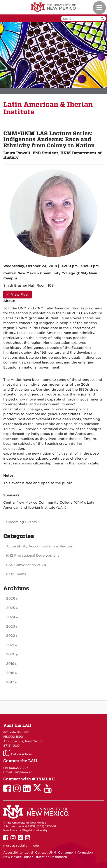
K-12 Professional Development (32, 556)
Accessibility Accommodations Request (40, 546)
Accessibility (13, 852)
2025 (11, 608)
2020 (11, 654)
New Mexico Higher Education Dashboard (35, 857)
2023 (11, 626)
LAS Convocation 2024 (26, 565)
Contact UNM (46, 852)
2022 (11, 636)
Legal (29, 852)
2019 (10, 664)
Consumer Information (75, 852)
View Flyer (18, 295)
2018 (10, 673)
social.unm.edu (27, 845)
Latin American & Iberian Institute (48, 108)
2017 (10, 682)
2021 (10, 645)
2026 (11, 598)
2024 (11, 617)
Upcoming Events (21, 522)
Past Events (16, 574)
